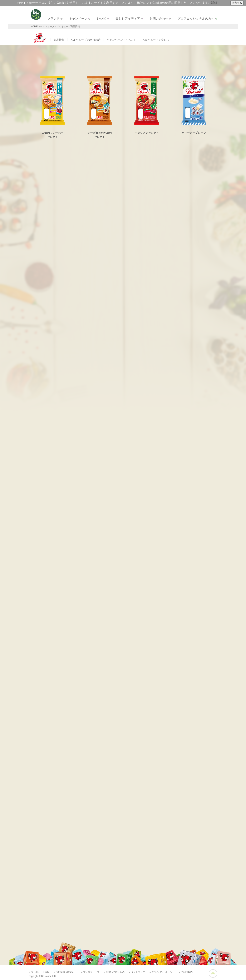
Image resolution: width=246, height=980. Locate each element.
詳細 (214, 3)
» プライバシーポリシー (162, 972)
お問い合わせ (159, 19)
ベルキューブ (47, 26)
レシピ (101, 19)
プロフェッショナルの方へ (196, 19)
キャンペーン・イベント (121, 40)
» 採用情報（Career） (65, 972)
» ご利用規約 (186, 972)
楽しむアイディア (128, 19)
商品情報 (59, 40)
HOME (34, 26)
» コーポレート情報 (39, 972)
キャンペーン (78, 19)
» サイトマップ (137, 972)
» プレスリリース (90, 972)
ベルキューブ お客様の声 (86, 40)
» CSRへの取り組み (114, 972)
